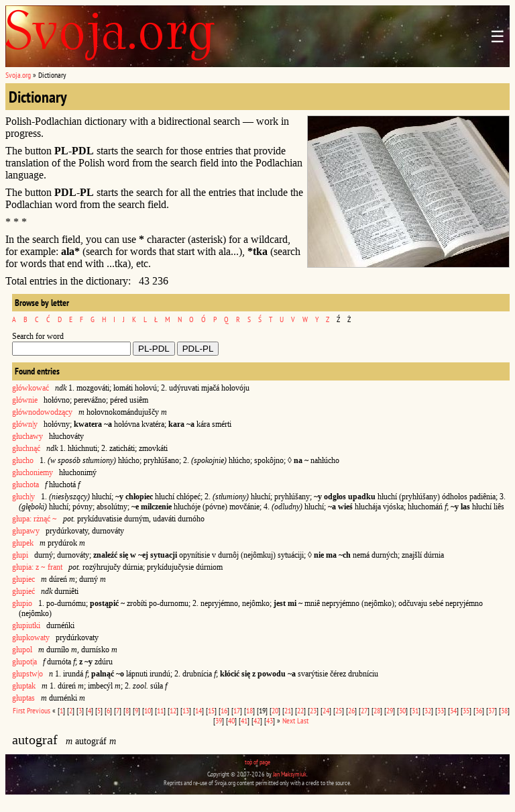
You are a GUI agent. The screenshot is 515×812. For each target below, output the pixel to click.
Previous (39, 710)
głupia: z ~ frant (37, 567)
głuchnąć (26, 448)
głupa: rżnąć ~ (35, 519)
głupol (22, 650)
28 (377, 710)
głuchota (25, 485)
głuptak (24, 686)
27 (364, 710)
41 (244, 720)
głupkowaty (31, 638)
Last (303, 720)
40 (231, 720)
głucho (23, 460)
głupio (22, 603)
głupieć (23, 591)
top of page (257, 762)
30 (402, 710)
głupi (20, 555)
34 (453, 710)
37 (492, 710)
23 (313, 710)
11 (160, 710)
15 (211, 710)
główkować (31, 388)
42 (257, 720)
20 (275, 710)
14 (198, 710)
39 (219, 720)
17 (237, 710)
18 (249, 710)
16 (224, 710)
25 (339, 710)
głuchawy (27, 436)
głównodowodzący (42, 412)
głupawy (26, 531)
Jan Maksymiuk (290, 774)
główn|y (25, 424)
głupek (23, 543)
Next (289, 720)
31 (415, 710)
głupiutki (26, 625)
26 (351, 710)
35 (466, 710)
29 (390, 710)
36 (479, 710)
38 (504, 710)
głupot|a (24, 662)
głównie (25, 400)
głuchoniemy (33, 472)
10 (148, 710)
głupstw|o (27, 674)
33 (441, 710)
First (19, 710)
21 (288, 710)
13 (186, 710)
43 (270, 720)
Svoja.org (18, 75)
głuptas (23, 698)
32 (428, 710)
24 (326, 710)
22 (300, 710)
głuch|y (23, 497)
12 (173, 710)
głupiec (23, 579)
